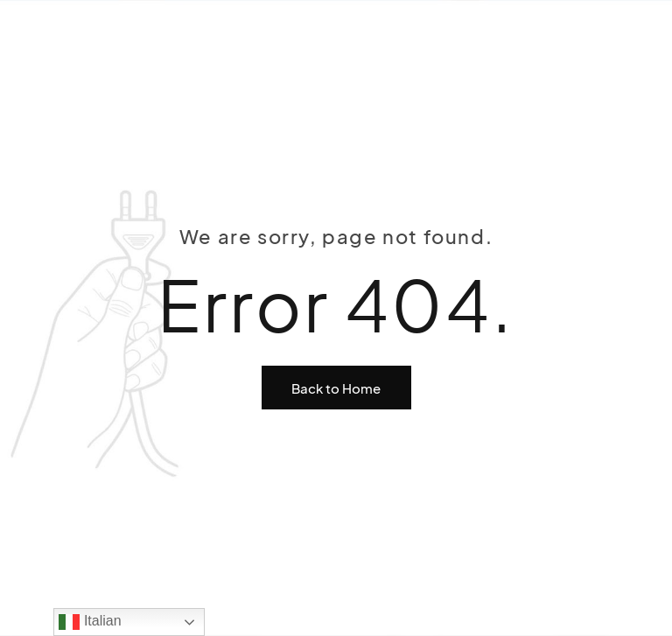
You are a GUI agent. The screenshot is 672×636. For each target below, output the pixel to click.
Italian (90, 622)
